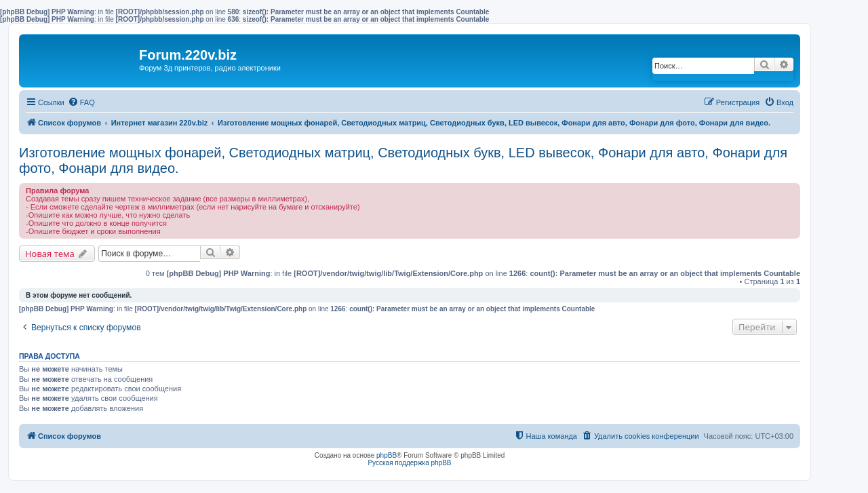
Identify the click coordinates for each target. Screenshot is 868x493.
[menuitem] (81, 102)
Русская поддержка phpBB (409, 463)
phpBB (387, 455)
